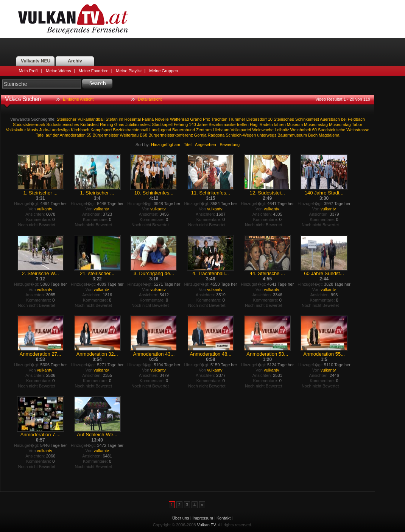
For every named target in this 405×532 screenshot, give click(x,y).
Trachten (219, 119)
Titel (188, 145)
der (56, 135)
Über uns (181, 518)
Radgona (216, 135)
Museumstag (316, 124)
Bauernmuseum (292, 135)
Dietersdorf (257, 119)
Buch (313, 135)
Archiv (75, 61)
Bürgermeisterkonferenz (171, 135)
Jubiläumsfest (138, 124)
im (121, 119)
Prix (206, 119)
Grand (196, 119)
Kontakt (224, 518)
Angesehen (206, 145)
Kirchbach (80, 130)
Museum (295, 124)
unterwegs (267, 135)
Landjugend (160, 130)
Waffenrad (179, 119)
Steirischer (67, 119)
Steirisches (284, 119)
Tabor (357, 124)
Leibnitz (282, 130)
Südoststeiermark (29, 124)
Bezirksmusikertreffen (229, 124)
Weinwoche (263, 130)
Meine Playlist (129, 71)
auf (49, 135)
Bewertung (230, 145)
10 (270, 119)
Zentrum (204, 130)
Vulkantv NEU (36, 61)
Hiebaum (221, 130)
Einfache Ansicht (78, 99)
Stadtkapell (162, 124)
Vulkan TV (73, 19)
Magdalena (329, 135)
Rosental (133, 119)
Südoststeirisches (63, 124)
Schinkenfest (307, 119)
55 (89, 135)
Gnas (119, 124)
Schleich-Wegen (241, 135)
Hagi (254, 124)
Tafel (40, 135)
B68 (144, 135)
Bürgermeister (105, 135)
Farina (148, 119)
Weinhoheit (301, 130)
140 (192, 124)
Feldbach (356, 119)
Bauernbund (184, 130)
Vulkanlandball (91, 119)
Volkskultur (16, 130)
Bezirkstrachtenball (131, 130)
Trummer (237, 119)
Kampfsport (101, 130)
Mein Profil (29, 71)
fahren (280, 124)
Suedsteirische (332, 130)
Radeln (266, 124)
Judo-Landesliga (54, 130)
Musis (33, 130)
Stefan (112, 119)
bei (344, 119)
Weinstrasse (358, 130)
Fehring (181, 124)
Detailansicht (150, 99)
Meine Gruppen (164, 71)
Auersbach (330, 119)
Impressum (203, 518)
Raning (107, 124)
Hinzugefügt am (166, 145)
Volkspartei (241, 130)
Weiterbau (129, 135)
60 (315, 130)
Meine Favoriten (94, 71)
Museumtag (340, 124)
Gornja (200, 135)
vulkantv (45, 209)
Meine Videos (58, 71)
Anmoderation (73, 135)
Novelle (162, 119)
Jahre (202, 124)
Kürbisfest (90, 124)
